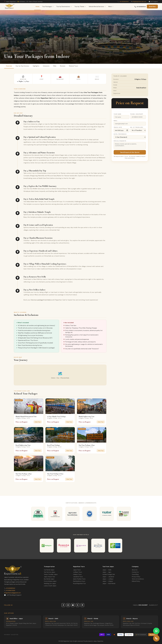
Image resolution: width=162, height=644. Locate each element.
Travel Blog (135, 574)
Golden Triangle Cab (109, 574)
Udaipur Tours (77, 574)
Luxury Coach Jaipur (50, 586)
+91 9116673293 (10, 591)
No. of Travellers (137, 127)
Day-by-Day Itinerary (22, 66)
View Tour (38, 422)
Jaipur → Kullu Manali (109, 584)
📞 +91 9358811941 (140, 7)
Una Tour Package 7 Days (87, 445)
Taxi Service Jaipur (50, 572)
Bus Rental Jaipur (49, 579)
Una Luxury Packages (15, 51)
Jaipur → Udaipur (108, 581)
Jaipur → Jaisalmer (108, 577)
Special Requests (120, 141)
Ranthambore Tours (79, 581)
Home (38, 7)
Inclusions (46, 66)
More (111, 7)
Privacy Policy (136, 577)
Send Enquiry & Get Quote (130, 152)
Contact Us (135, 572)
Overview (9, 66)
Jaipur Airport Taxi (49, 577)
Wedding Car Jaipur (50, 584)
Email (116, 121)
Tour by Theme (80, 7)
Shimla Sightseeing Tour (87, 416)
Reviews (63, 66)
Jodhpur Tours (78, 572)
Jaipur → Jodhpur (108, 579)
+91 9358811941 (124, 2)
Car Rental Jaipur (49, 570)
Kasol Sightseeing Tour (23, 445)
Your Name (117, 114)
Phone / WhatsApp (137, 114)
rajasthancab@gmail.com (12, 593)
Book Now (152, 7)
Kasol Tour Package (54, 445)
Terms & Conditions (138, 579)
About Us (135, 570)
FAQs (55, 66)
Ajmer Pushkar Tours (79, 579)
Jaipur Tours (77, 570)
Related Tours (74, 66)
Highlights (36, 66)
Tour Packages (48, 7)
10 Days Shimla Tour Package (56, 416)
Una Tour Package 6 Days (55, 474)
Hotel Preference (120, 134)
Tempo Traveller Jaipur (51, 574)
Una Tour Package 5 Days (24, 474)
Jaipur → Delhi (107, 570)
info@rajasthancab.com (139, 2)
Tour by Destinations (64, 7)
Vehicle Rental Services (97, 7)
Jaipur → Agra (107, 572)
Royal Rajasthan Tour (80, 584)
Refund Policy (136, 581)
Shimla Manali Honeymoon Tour (26, 416)
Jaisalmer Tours (78, 577)
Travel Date (118, 127)
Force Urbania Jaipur (50, 581)
